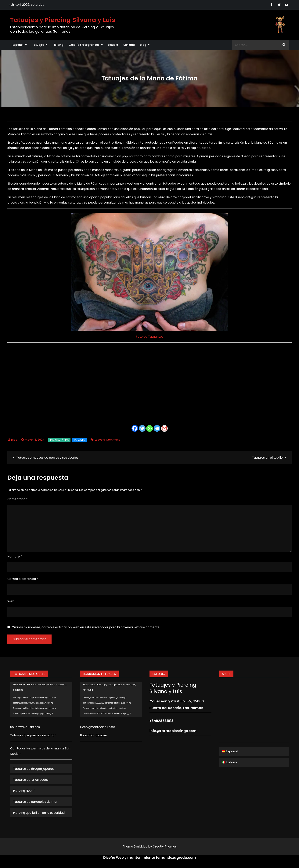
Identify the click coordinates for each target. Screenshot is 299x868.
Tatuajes (38, 45)
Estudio (113, 45)
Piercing (58, 45)
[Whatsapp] (150, 428)
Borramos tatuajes (94, 735)
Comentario (18, 499)
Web (11, 601)
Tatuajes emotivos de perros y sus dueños (47, 458)
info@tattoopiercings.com (173, 731)
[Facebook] (135, 428)
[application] (41, 699)
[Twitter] (142, 428)
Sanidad (129, 45)
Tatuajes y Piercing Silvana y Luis (63, 20)
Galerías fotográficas (84, 45)
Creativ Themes (165, 846)
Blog (143, 45)
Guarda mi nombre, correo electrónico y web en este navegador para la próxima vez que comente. (86, 627)
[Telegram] (157, 428)
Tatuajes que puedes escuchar (33, 735)
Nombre (15, 556)
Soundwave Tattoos (25, 727)
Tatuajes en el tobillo (267, 458)
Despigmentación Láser (98, 727)
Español (18, 45)
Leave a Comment (107, 440)
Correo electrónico (23, 579)
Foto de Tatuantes (150, 337)
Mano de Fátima (59, 440)
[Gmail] (164, 428)
